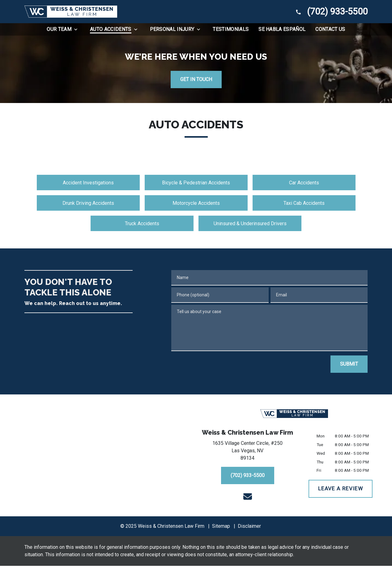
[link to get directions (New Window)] (247, 452)
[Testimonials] (231, 29)
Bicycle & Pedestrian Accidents (196, 183)
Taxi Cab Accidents (304, 203)
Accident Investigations (88, 183)
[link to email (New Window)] (248, 497)
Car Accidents (304, 183)
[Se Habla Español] (282, 29)
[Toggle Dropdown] (78, 29)
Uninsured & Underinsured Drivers (250, 224)
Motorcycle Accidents (196, 203)
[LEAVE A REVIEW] (341, 489)
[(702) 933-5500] (248, 475)
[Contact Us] (330, 29)
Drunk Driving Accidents (88, 203)
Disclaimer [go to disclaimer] (249, 526)
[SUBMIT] (349, 364)
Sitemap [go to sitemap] (221, 526)
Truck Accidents (142, 224)
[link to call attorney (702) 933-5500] (330, 12)
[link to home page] (71, 11)
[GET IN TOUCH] (196, 80)
